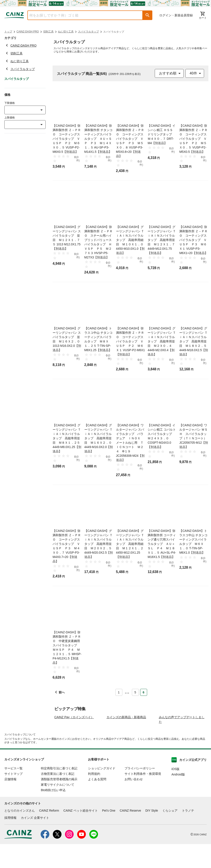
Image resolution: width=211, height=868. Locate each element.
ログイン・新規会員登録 (176, 15)
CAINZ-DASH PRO (28, 32)
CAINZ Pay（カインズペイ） (74, 741)
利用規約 (94, 798)
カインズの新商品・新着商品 (126, 741)
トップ (8, 32)
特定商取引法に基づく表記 (59, 792)
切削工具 (48, 32)
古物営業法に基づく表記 (58, 798)
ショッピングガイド (102, 792)
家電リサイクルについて (58, 809)
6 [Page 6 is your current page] (144, 692)
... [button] (127, 691)
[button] (148, 15)
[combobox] (82, 15)
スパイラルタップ (88, 32)
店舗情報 (10, 803)
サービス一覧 (13, 792)
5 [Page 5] (135, 692)
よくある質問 (97, 803)
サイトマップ (13, 798)
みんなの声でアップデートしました (182, 744)
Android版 (178, 799)
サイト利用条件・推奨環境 (143, 798)
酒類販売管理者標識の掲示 (59, 803)
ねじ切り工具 (66, 32)
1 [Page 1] (119, 692)
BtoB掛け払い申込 (53, 814)
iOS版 (175, 793)
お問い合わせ (134, 803)
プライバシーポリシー (140, 792)
